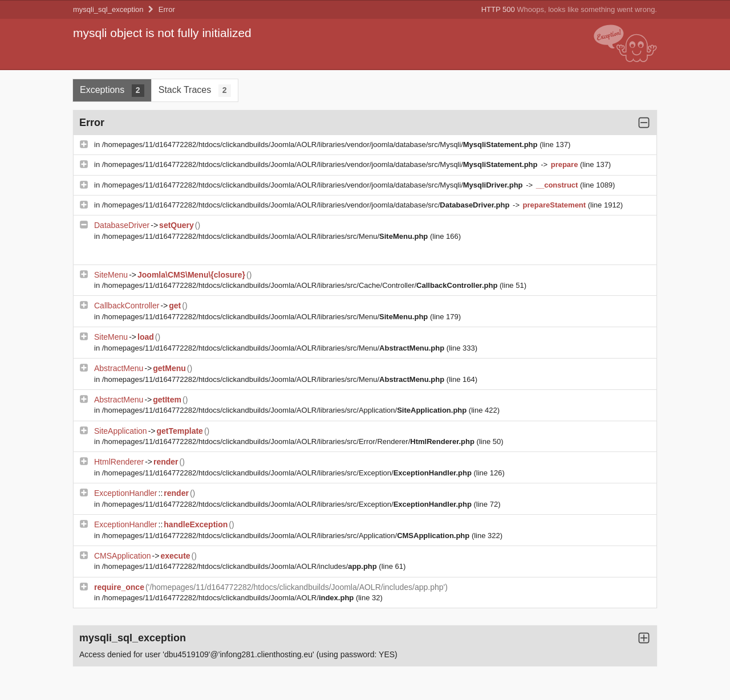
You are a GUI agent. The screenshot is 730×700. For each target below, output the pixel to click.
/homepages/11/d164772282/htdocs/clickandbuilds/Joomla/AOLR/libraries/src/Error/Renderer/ (289, 441)
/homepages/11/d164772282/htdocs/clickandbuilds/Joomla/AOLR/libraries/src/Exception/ (288, 473)
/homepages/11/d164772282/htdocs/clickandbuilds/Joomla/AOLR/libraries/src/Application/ (285, 410)
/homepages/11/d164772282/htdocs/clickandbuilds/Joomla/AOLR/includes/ (241, 566)
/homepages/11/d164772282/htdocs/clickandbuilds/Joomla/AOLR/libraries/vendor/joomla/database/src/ (307, 205)
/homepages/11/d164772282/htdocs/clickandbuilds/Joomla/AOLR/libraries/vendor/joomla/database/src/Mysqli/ (321, 145)
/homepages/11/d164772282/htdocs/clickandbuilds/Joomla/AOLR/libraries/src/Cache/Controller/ (301, 285)
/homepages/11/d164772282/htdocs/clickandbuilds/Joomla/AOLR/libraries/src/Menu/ (266, 236)
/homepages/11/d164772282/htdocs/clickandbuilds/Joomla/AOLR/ (229, 598)
